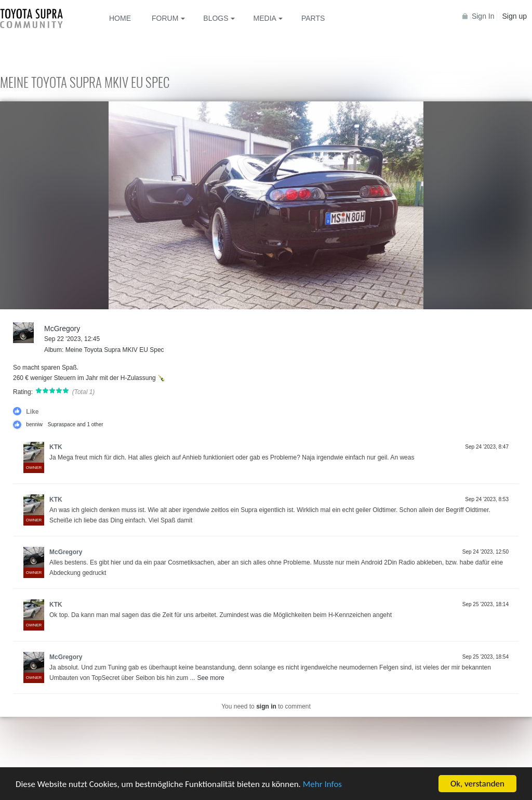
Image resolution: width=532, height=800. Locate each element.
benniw (34, 424)
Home (120, 18)
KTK (56, 447)
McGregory (62, 329)
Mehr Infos (322, 784)
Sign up (515, 16)
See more (211, 678)
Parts (313, 18)
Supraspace (62, 424)
